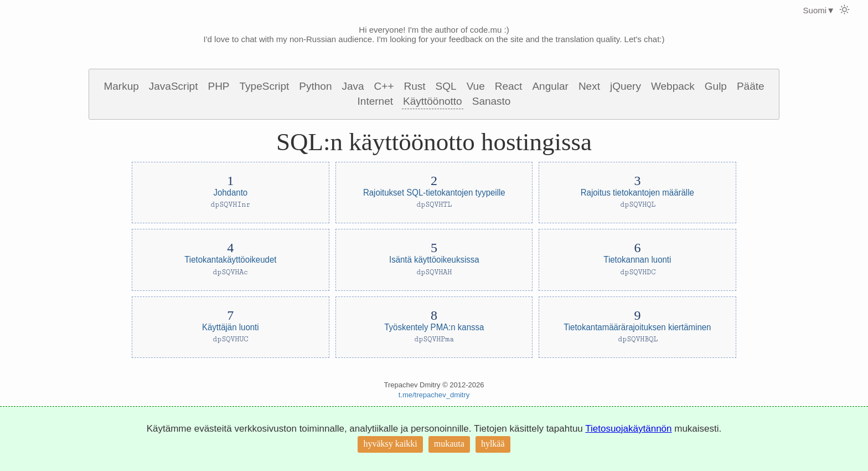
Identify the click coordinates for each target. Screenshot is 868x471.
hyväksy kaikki (390, 444)
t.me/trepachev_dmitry (434, 395)
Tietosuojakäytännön (628, 429)
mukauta (449, 444)
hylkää (493, 444)
